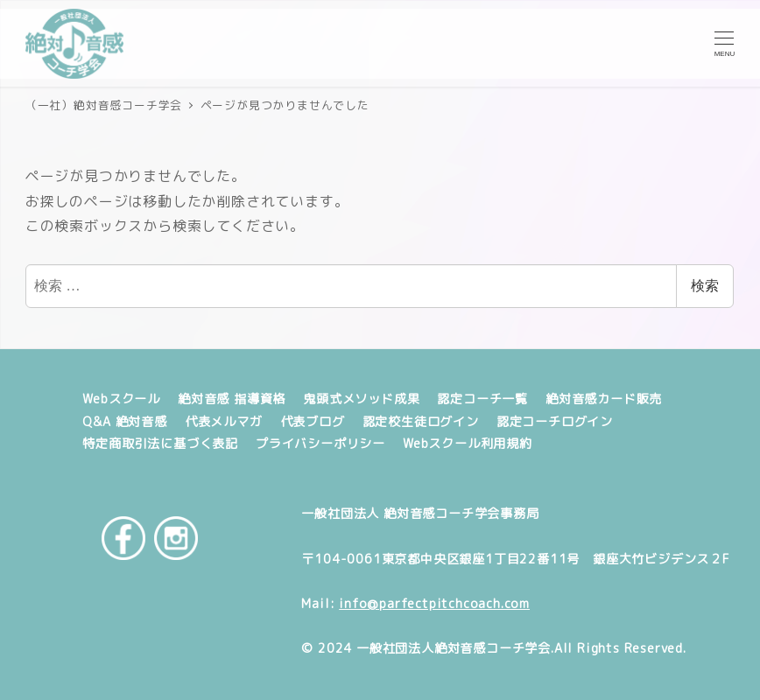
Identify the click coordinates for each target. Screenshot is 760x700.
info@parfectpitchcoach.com (434, 604)
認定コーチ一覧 (482, 399)
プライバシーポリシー (320, 444)
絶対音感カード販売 (604, 399)
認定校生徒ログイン (421, 422)
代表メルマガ (224, 422)
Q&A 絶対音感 (124, 422)
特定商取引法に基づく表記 (160, 444)
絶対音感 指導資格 (232, 399)
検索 (705, 286)
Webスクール (121, 399)
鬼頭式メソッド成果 (361, 399)
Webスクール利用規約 (468, 444)
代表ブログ (313, 422)
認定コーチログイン (555, 422)
